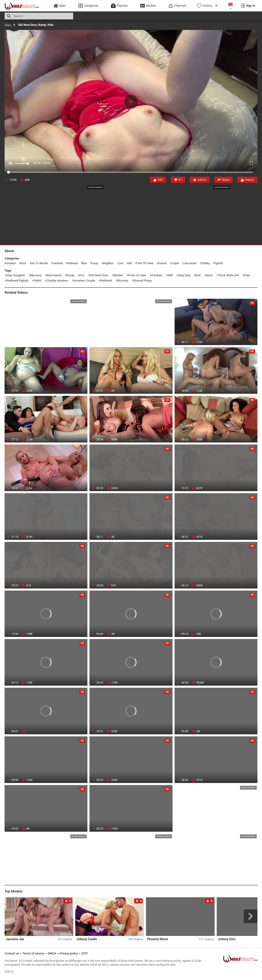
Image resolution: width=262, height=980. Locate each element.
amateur (10, 263)
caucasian (190, 263)
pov (82, 275)
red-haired (54, 275)
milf (130, 263)
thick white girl (229, 275)
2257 (85, 953)
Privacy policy (69, 953)
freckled (57, 263)
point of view (144, 263)
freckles (157, 275)
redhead (72, 263)
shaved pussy (143, 281)
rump (70, 275)
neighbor (108, 263)
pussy (94, 263)
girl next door (99, 275)
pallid (38, 281)
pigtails (218, 263)
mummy (123, 281)
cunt (120, 263)
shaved (162, 263)
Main (8, 25)
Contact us (12, 953)
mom (23, 263)
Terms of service (33, 953)
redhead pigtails (18, 281)
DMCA (52, 953)
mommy (36, 275)
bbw (84, 263)
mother (118, 275)
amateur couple (84, 281)
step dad (184, 275)
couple (174, 263)
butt (198, 275)
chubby (205, 263)
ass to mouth (39, 263)
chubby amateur (57, 281)
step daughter (16, 275)
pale (247, 275)
